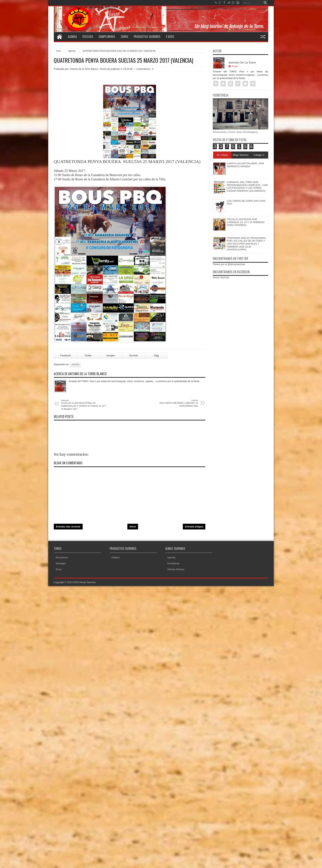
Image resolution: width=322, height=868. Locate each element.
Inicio (59, 51)
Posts (233, 66)
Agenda (72, 37)
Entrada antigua (194, 527)
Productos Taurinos (147, 37)
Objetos (116, 557)
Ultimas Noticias (176, 569)
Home (59, 37)
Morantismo (62, 557)
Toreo (124, 37)
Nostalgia (61, 563)
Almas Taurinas (221, 277)
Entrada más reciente (68, 527)
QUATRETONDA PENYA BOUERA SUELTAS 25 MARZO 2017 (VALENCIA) (123, 60)
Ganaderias (173, 563)
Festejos (88, 37)
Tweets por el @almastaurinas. (229, 264)
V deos (170, 37)
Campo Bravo (107, 37)
